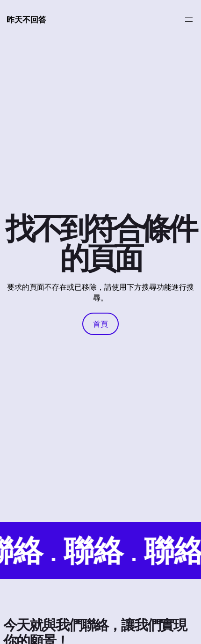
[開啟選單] (189, 20)
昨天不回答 (26, 19)
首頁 (100, 324)
